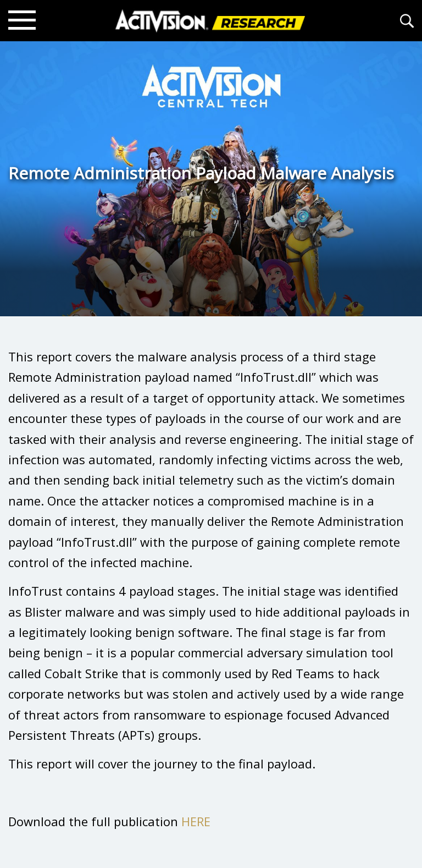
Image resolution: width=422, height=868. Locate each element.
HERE (196, 821)
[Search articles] (407, 21)
